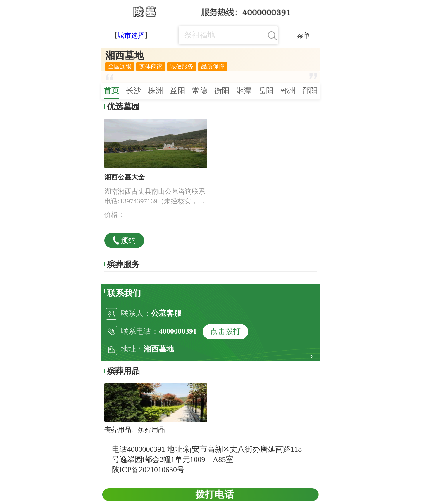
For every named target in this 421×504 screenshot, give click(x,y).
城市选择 (131, 35)
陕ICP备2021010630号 (148, 470)
